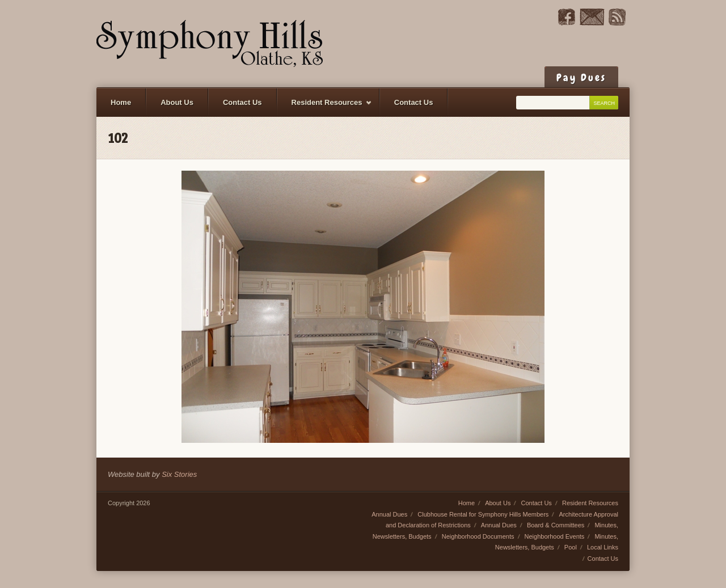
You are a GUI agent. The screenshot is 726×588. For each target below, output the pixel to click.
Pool (571, 547)
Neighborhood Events (555, 536)
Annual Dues (389, 514)
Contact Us (242, 102)
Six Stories (179, 474)
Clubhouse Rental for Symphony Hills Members (483, 514)
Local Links (603, 547)
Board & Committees (556, 525)
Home (121, 102)
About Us (177, 102)
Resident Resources (325, 107)
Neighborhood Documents (478, 536)
